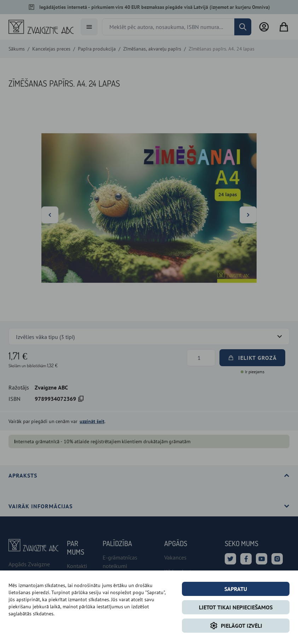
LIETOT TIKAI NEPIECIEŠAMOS (236, 607)
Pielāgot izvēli (236, 626)
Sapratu (236, 589)
